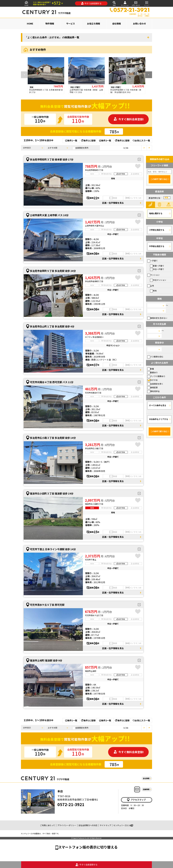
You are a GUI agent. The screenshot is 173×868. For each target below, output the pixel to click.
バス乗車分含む (155, 357)
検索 (114, 3)
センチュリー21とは (123, 825)
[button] (149, 75)
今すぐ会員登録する (91, 3)
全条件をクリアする (159, 419)
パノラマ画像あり (156, 376)
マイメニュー (125, 3)
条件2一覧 (105, 140)
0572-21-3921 (71, 804)
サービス (71, 24)
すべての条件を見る (158, 405)
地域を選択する (156, 213)
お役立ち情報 (94, 24)
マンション (153, 275)
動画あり (153, 372)
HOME (26, 3)
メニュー (147, 3)
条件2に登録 (122, 140)
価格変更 (153, 387)
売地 (153, 291)
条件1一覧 (71, 140)
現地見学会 (153, 391)
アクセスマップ (136, 800)
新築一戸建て (157, 266)
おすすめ (153, 380)
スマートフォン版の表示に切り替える (88, 847)
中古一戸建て (157, 269)
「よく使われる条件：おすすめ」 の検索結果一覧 (52, 37)
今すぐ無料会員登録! (129, 119)
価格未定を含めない (157, 318)
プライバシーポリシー (67, 825)
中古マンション (158, 280)
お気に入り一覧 (141, 140)
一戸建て (153, 261)
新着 (151, 369)
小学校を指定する (157, 230)
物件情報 (50, 24)
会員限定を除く (155, 384)
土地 (151, 286)
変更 (167, 198)
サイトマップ (105, 825)
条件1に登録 (88, 140)
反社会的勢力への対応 (88, 825)
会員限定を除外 (81, 148)
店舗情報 (146, 789)
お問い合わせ (136, 3)
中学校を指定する (157, 246)
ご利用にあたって (48, 825)
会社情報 (117, 24)
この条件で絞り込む (159, 179)
